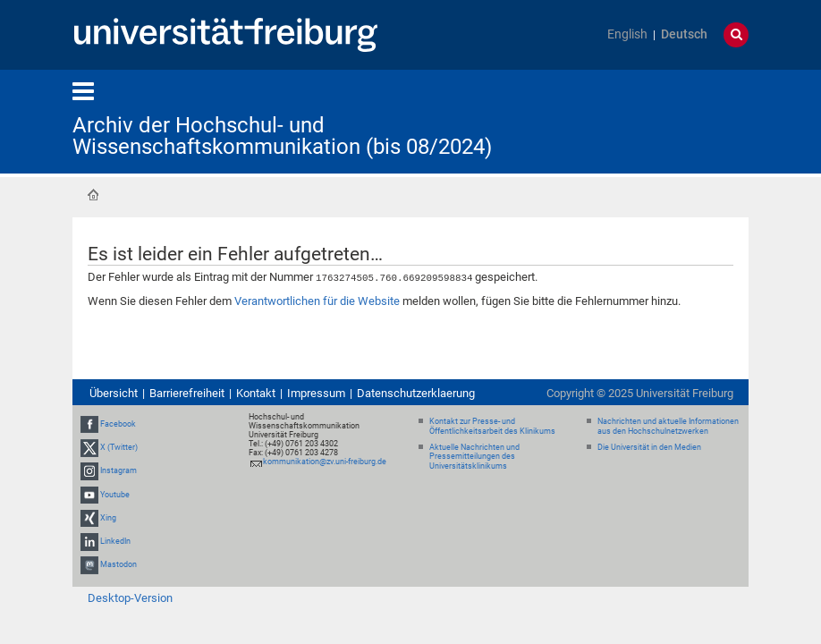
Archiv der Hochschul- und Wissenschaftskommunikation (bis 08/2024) (282, 136)
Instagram (118, 470)
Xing (108, 517)
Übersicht (114, 392)
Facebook (118, 423)
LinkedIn (115, 540)
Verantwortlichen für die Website (317, 300)
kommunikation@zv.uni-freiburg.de (325, 461)
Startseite (93, 195)
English (627, 34)
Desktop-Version (130, 597)
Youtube (115, 494)
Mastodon (118, 563)
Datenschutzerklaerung (416, 392)
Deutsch (684, 34)
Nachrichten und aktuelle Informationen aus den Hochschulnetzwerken (668, 425)
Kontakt (256, 392)
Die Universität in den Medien (649, 446)
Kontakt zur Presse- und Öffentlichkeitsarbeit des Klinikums (492, 425)
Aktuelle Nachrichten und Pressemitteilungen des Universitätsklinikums (474, 456)
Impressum (316, 392)
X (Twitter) (119, 446)
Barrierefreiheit (187, 392)
